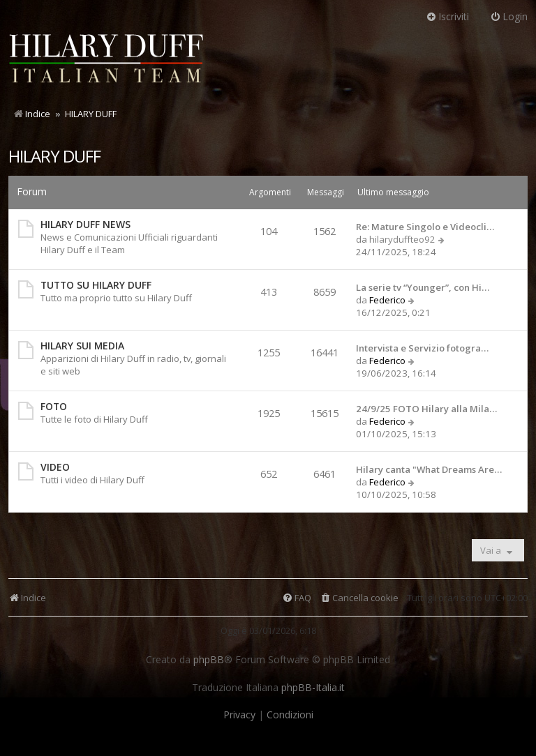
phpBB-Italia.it (313, 688)
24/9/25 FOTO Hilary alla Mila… (426, 409)
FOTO (54, 406)
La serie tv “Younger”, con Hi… (423, 287)
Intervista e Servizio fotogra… (422, 348)
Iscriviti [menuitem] (447, 16)
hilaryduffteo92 (402, 239)
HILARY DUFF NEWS (85, 224)
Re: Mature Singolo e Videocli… (425, 227)
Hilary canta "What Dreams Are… (429, 469)
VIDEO (55, 467)
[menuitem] (359, 598)
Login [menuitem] (509, 16)
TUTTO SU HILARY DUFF (96, 285)
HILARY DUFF (54, 156)
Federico (387, 300)
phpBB (209, 660)
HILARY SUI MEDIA (82, 346)
